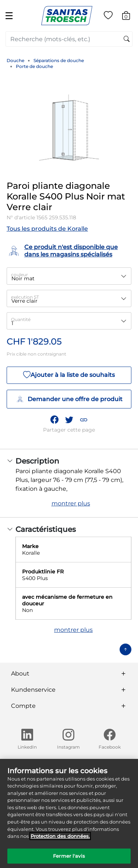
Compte (23, 706)
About (20, 673)
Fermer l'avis (69, 860)
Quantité (21, 319)
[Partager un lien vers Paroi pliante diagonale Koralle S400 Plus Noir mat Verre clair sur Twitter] (69, 420)
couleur (20, 275)
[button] (84, 420)
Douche (15, 60)
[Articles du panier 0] (130, 17)
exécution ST (25, 297)
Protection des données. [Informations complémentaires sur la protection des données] (60, 840)
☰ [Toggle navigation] (9, 16)
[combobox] (69, 39)
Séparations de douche (59, 60)
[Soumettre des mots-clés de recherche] (127, 39)
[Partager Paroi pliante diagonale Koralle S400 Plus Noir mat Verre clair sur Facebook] (54, 420)
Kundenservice (33, 690)
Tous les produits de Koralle (47, 229)
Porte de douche (34, 66)
